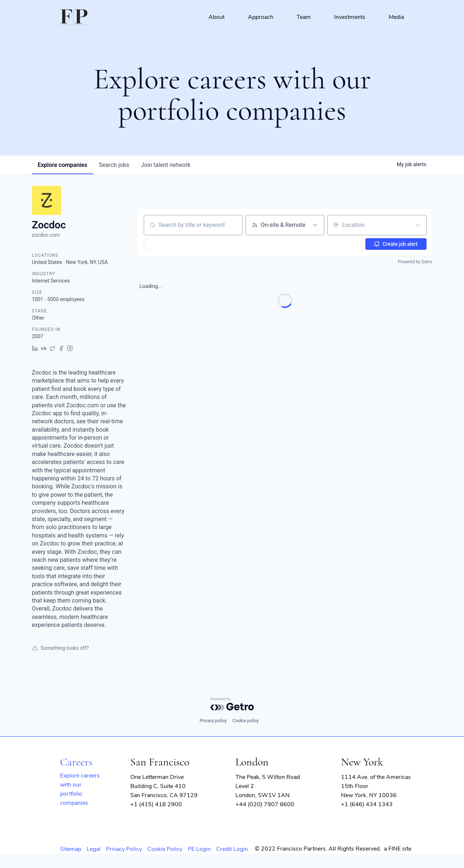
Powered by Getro (415, 262)
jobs (114, 165)
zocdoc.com (46, 235)
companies (63, 165)
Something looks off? (60, 648)
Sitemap (71, 849)
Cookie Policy (165, 849)
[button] (168, 244)
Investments (350, 17)
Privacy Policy (124, 849)
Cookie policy (246, 721)
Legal (94, 849)
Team (304, 17)
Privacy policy (213, 721)
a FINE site (398, 849)
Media (396, 17)
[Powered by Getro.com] (232, 704)
